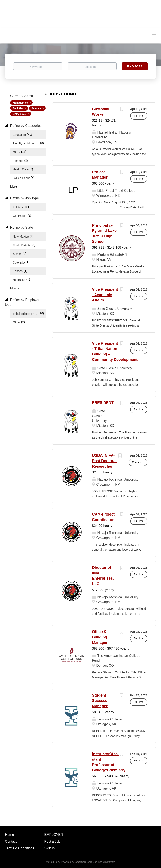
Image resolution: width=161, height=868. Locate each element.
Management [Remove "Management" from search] (20, 103)
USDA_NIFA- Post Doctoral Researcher (104, 461)
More (14, 186)
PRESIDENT (103, 403)
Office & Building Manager (100, 637)
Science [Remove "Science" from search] (36, 108)
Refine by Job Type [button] (24, 198)
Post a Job (52, 842)
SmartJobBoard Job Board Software (95, 862)
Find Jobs (135, 66)
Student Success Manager (100, 701)
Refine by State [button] (21, 227)
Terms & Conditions (20, 848)
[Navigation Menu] (154, 36)
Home (10, 835)
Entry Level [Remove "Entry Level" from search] (20, 114)
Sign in (50, 848)
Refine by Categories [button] (25, 126)
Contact (11, 842)
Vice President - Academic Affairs (105, 295)
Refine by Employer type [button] (22, 302)
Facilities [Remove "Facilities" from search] (18, 108)
